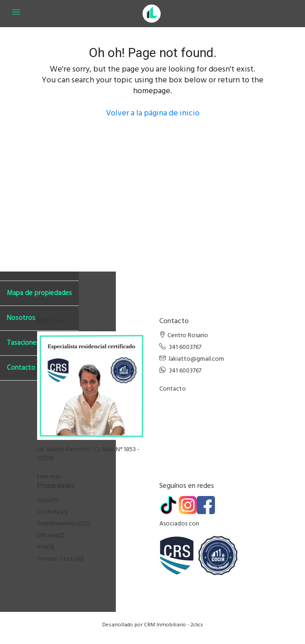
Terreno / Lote (57, 559)
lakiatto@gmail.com (196, 359)
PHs (42, 547)
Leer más (49, 477)
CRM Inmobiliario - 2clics (174, 625)
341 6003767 (185, 347)
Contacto (173, 389)
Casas (44, 500)
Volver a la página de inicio (153, 113)
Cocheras (50, 512)
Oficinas (48, 536)
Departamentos (59, 524)
